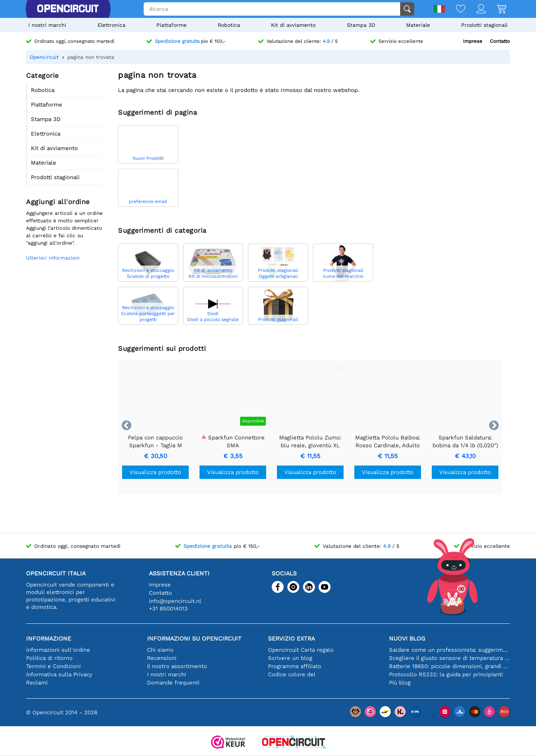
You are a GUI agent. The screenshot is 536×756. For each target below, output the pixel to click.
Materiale (418, 25)
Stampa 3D (361, 25)
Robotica (229, 25)
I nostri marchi (47, 25)
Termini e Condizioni (53, 666)
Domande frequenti (173, 683)
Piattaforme (171, 25)
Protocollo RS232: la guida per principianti (446, 674)
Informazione (49, 639)
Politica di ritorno (49, 658)
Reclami (37, 683)
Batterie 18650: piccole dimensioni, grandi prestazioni (449, 666)
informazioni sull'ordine (58, 650)
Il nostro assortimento (177, 666)
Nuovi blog (407, 639)
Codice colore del (292, 674)
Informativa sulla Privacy (59, 674)
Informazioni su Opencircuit (194, 639)
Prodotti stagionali (484, 25)
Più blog (400, 683)
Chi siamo (160, 650)
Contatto (500, 41)
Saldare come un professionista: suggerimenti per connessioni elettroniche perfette (449, 650)
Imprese (473, 41)
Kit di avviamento (293, 25)
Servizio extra (291, 639)
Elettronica (111, 25)
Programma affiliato (295, 666)
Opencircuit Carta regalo (301, 650)
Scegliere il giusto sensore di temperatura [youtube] (449, 658)
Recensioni (162, 658)
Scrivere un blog (290, 658)
